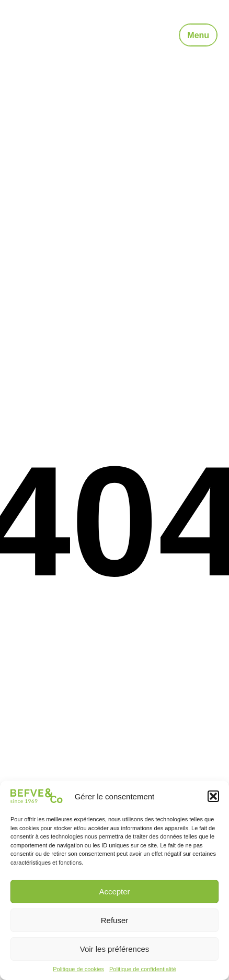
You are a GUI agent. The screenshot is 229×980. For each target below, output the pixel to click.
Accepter (114, 892)
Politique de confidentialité (143, 969)
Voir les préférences (115, 949)
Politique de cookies (78, 969)
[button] (213, 796)
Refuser (115, 920)
